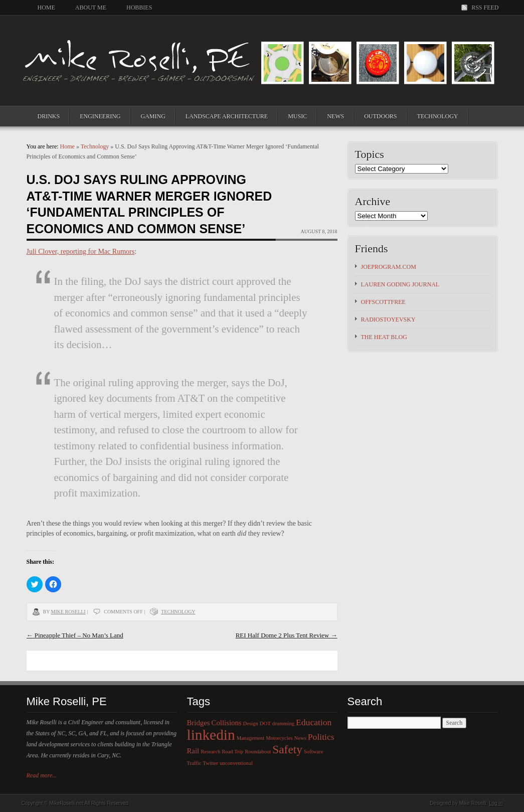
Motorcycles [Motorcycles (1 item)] (279, 738)
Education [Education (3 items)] (314, 722)
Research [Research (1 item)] (210, 752)
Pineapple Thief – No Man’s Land (75, 635)
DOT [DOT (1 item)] (265, 723)
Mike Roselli (68, 612)
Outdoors (380, 116)
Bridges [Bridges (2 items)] (199, 723)
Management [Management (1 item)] (251, 738)
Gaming (153, 116)
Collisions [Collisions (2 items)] (227, 723)
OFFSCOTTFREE (383, 302)
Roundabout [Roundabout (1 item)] (258, 752)
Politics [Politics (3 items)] (321, 737)
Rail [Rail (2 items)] (193, 751)
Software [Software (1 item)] (313, 752)
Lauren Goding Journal (400, 284)
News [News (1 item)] (300, 738)
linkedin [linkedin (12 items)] (211, 735)
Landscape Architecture (227, 116)
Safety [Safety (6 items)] (287, 749)
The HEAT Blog (384, 337)
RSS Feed (485, 8)
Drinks (49, 116)
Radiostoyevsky (388, 319)
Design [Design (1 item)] (251, 723)
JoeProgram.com (389, 267)
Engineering (100, 116)
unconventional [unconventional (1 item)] (236, 763)
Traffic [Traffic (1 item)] (194, 763)
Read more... (42, 775)
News (335, 116)
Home (46, 8)
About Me (91, 8)
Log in (496, 803)
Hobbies (139, 8)
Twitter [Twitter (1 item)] (211, 763)
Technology (438, 116)
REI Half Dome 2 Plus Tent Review (287, 635)
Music (297, 116)
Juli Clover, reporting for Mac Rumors (81, 252)
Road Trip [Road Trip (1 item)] (232, 752)
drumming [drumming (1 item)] (283, 723)
